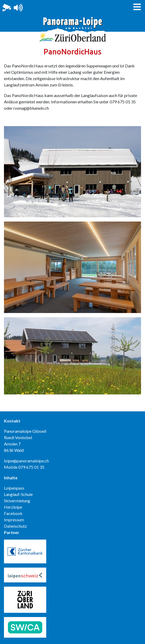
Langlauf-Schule (18, 494)
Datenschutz (15, 526)
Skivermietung (17, 501)
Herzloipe (13, 507)
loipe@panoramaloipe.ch (26, 461)
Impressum (14, 520)
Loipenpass (14, 488)
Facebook (13, 513)
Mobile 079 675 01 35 (24, 467)
